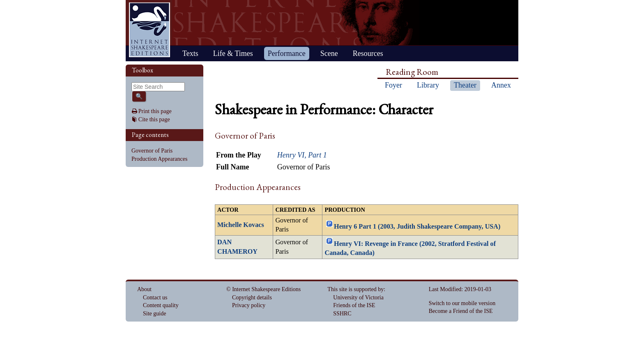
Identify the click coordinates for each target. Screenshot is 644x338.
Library (428, 85)
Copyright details (252, 297)
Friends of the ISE (354, 305)
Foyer (393, 85)
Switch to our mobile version (462, 303)
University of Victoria (358, 297)
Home (149, 30)
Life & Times (233, 53)
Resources (368, 53)
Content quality (161, 305)
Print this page (155, 111)
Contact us (155, 297)
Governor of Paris (152, 151)
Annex (501, 85)
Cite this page (154, 119)
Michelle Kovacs (241, 225)
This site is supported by (355, 289)
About (144, 289)
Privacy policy (249, 305)
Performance (287, 53)
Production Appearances (159, 159)
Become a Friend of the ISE (461, 311)
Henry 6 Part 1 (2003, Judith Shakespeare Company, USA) (417, 226)
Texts (190, 53)
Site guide (154, 314)
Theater (465, 85)
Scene (329, 53)
